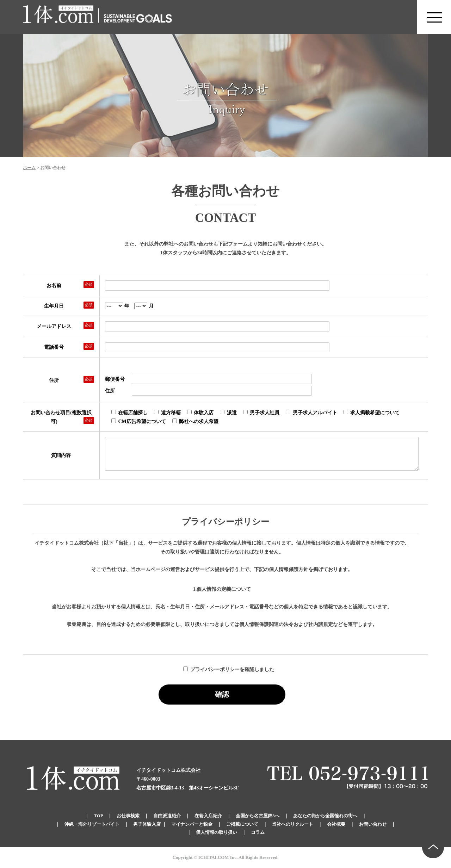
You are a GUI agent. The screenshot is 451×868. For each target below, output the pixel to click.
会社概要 (336, 824)
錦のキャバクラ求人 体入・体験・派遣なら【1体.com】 (58, 17)
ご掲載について (242, 824)
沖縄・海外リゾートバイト (92, 824)
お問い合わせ (373, 824)
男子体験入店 (147, 824)
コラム (258, 832)
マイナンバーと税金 (192, 824)
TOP (98, 816)
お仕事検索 (128, 816)
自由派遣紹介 (167, 816)
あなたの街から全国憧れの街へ (325, 816)
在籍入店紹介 (208, 816)
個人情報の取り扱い (217, 832)
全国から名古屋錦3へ (258, 816)
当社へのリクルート (293, 824)
